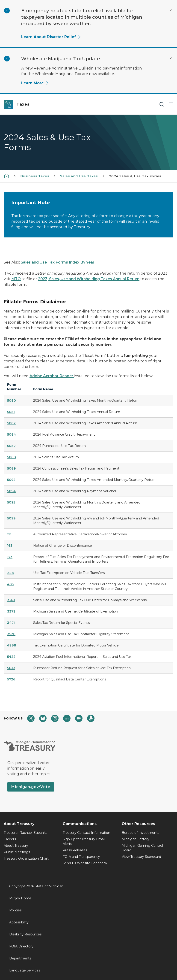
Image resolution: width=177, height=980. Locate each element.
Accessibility (19, 922)
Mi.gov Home (20, 898)
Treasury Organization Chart (26, 859)
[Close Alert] (171, 10)
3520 (11, 634)
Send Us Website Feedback (85, 863)
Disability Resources (25, 934)
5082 (11, 423)
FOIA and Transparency (81, 857)
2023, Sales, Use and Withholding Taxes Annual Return (89, 279)
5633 (11, 668)
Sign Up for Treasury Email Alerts (84, 841)
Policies (15, 910)
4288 (12, 645)
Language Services (25, 970)
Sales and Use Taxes (79, 176)
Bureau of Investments (140, 833)
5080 (12, 400)
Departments (20, 958)
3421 (11, 623)
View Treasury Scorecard (141, 857)
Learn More (35, 83)
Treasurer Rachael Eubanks (25, 833)
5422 (11, 657)
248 (10, 573)
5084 (12, 434)
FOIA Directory (21, 946)
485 (10, 584)
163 (10, 546)
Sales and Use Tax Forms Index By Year (58, 262)
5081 (11, 412)
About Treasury (16, 846)
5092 (11, 480)
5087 (11, 446)
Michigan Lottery (136, 839)
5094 (11, 491)
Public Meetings (17, 852)
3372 (11, 611)
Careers (10, 839)
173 (10, 557)
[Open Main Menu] (171, 105)
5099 (11, 518)
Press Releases (75, 850)
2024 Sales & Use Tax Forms (135, 176)
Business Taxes (35, 176)
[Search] (162, 105)
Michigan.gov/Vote (31, 787)
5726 (11, 679)
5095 (11, 502)
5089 (11, 468)
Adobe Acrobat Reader (52, 376)
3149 (11, 600)
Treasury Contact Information (86, 833)
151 (9, 534)
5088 (12, 457)
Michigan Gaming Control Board (142, 848)
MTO (16, 279)
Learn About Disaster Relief (51, 37)
